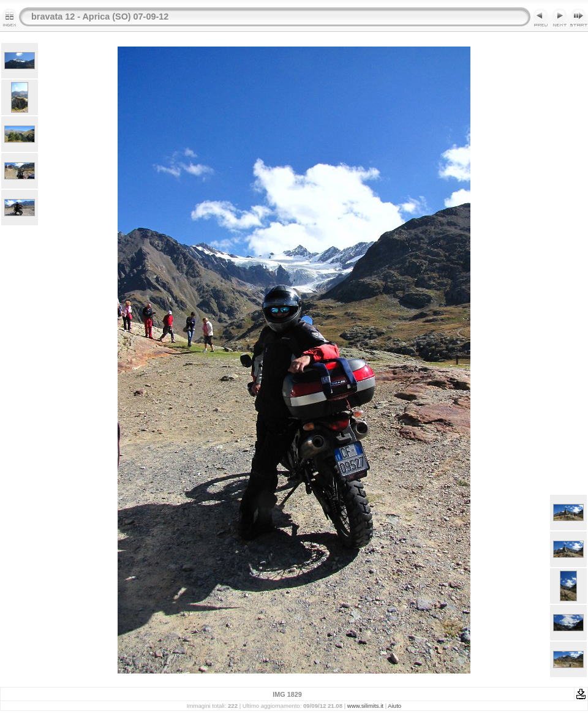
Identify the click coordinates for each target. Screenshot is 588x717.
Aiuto (394, 706)
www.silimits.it (365, 706)
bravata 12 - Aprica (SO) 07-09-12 (100, 17)
